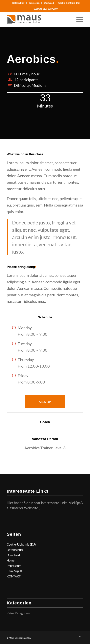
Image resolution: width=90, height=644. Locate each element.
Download (49, 3)
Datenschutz (18, 3)
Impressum (34, 3)
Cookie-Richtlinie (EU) (69, 3)
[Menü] (78, 19)
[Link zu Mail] (80, 637)
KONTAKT (14, 576)
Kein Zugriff (14, 571)
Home (11, 560)
